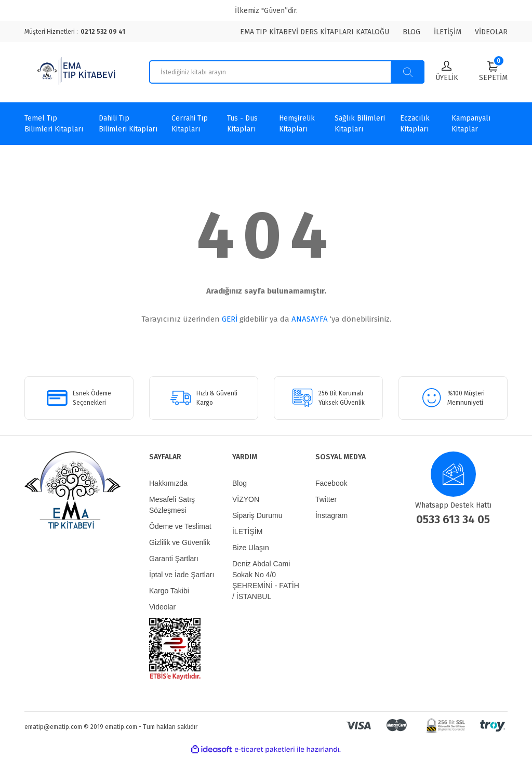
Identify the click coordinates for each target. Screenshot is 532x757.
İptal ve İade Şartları (182, 575)
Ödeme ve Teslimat (180, 526)
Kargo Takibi (169, 591)
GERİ (230, 319)
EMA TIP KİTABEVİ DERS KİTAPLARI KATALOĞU (315, 32)
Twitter (326, 499)
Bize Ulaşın (251, 548)
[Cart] (493, 71)
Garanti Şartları (174, 559)
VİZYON (246, 499)
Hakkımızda (168, 483)
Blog (240, 483)
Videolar (162, 607)
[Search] (287, 72)
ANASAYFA (310, 319)
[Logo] (77, 72)
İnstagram (331, 515)
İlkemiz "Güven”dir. (266, 11)
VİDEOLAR (491, 32)
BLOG (411, 32)
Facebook (331, 483)
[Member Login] (447, 72)
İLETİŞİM (448, 32)
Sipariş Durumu (257, 515)
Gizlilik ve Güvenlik (179, 542)
